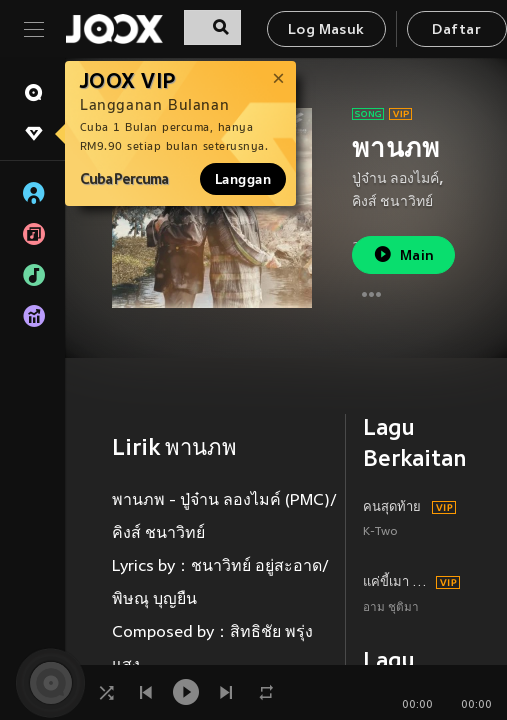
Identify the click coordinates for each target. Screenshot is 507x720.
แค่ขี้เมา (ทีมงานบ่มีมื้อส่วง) (396, 583)
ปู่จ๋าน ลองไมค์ (395, 179)
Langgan (243, 179)
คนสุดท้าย (392, 508)
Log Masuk (326, 30)
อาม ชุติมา (391, 608)
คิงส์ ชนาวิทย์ (392, 202)
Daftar (456, 30)
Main (403, 254)
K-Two (380, 532)
